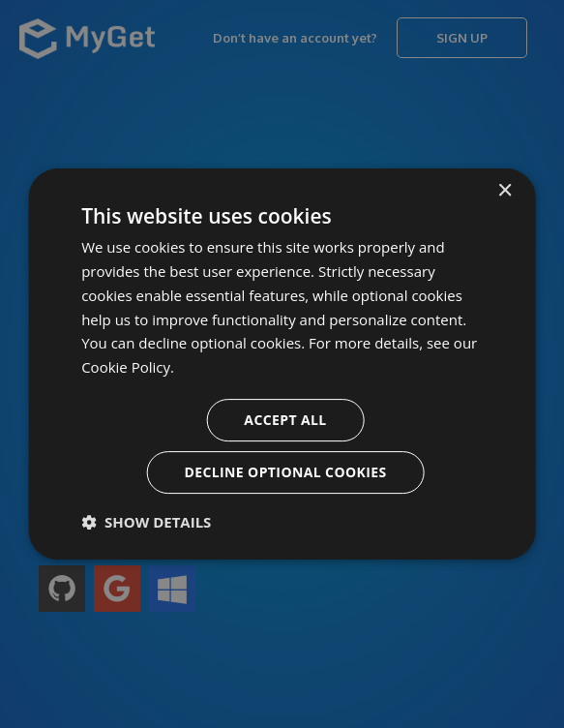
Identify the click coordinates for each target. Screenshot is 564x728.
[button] (146, 522)
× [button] (505, 191)
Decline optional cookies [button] (285, 472)
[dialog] (282, 364)
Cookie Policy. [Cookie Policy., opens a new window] (128, 367)
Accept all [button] (285, 420)
